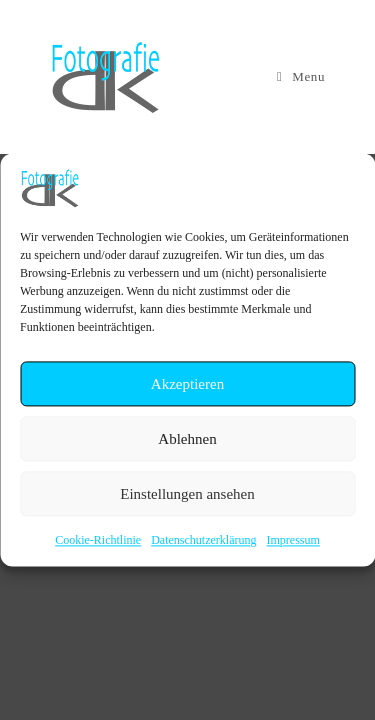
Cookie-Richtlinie (98, 540)
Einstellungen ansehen (187, 494)
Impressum (292, 540)
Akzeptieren (187, 384)
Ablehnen (187, 439)
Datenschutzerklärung (203, 540)
